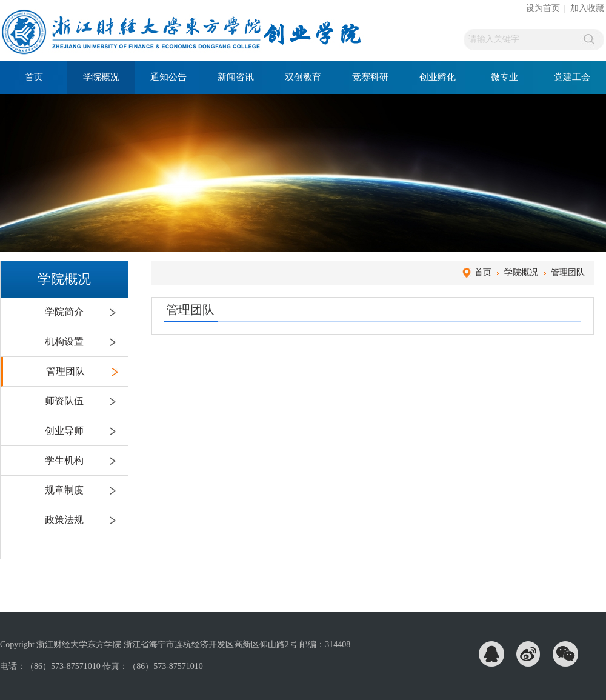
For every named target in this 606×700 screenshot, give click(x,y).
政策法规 (64, 520)
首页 (34, 77)
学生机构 (64, 460)
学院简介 (64, 312)
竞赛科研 (370, 77)
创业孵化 (438, 77)
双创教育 (303, 77)
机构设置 (64, 342)
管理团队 (65, 371)
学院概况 (101, 77)
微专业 (504, 77)
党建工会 (572, 77)
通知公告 (168, 77)
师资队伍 (64, 401)
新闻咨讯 (236, 77)
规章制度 (64, 490)
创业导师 (64, 431)
